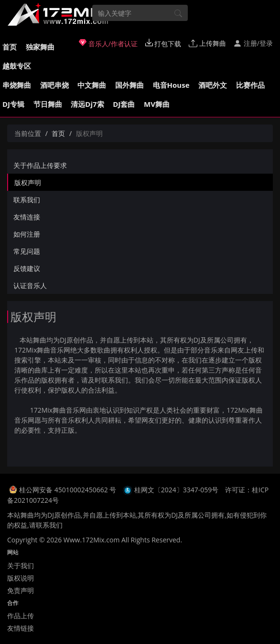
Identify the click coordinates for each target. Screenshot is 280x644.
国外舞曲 (129, 85)
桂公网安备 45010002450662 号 (69, 490)
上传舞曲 (207, 43)
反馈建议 (27, 268)
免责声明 (21, 590)
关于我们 (21, 566)
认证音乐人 (30, 286)
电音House (171, 85)
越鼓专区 (17, 66)
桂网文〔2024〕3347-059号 (177, 490)
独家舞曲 (40, 47)
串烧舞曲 (17, 85)
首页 (10, 47)
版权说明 (21, 578)
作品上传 (21, 616)
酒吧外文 (213, 85)
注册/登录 (253, 43)
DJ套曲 (124, 104)
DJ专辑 (13, 104)
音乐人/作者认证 (108, 43)
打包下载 (163, 43)
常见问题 (27, 251)
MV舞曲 (157, 104)
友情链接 (21, 628)
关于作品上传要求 (40, 165)
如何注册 (27, 234)
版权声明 (28, 182)
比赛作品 (250, 85)
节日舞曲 (48, 104)
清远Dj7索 (87, 104)
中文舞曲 (92, 85)
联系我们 (27, 200)
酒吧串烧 (54, 85)
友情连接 (27, 217)
